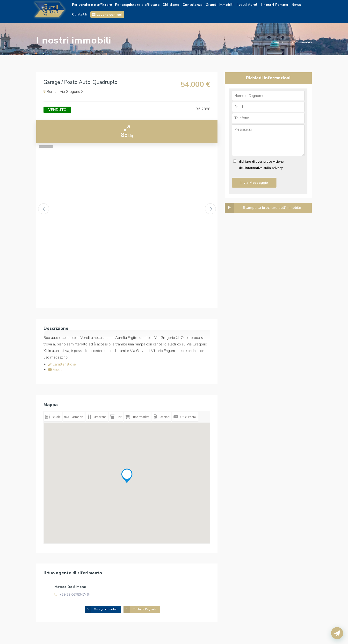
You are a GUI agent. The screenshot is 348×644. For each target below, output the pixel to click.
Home (274, 42)
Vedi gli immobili (143, 604)
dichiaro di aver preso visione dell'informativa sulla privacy (261, 165)
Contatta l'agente (182, 604)
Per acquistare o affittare (137, 5)
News (296, 5)
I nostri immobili (299, 42)
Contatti (80, 14)
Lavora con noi (107, 15)
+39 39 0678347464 (117, 589)
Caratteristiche (62, 364)
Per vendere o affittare (92, 5)
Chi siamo (171, 5)
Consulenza (193, 5)
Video (55, 370)
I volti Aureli (248, 5)
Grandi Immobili (220, 5)
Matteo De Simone (112, 582)
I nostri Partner (275, 5)
